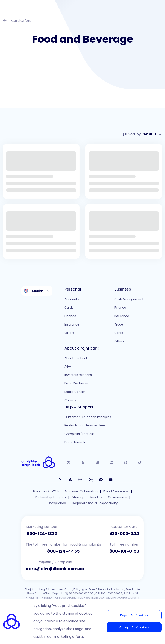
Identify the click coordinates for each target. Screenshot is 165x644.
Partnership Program (50, 497)
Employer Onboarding (81, 492)
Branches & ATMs (46, 492)
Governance (117, 497)
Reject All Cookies (134, 615)
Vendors (96, 497)
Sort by (142, 134)
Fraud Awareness (116, 492)
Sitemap (78, 497)
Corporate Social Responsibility (95, 503)
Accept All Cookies (134, 627)
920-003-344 (124, 533)
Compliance (57, 503)
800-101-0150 (124, 551)
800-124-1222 (42, 533)
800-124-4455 (63, 551)
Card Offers (17, 21)
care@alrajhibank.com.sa (55, 569)
